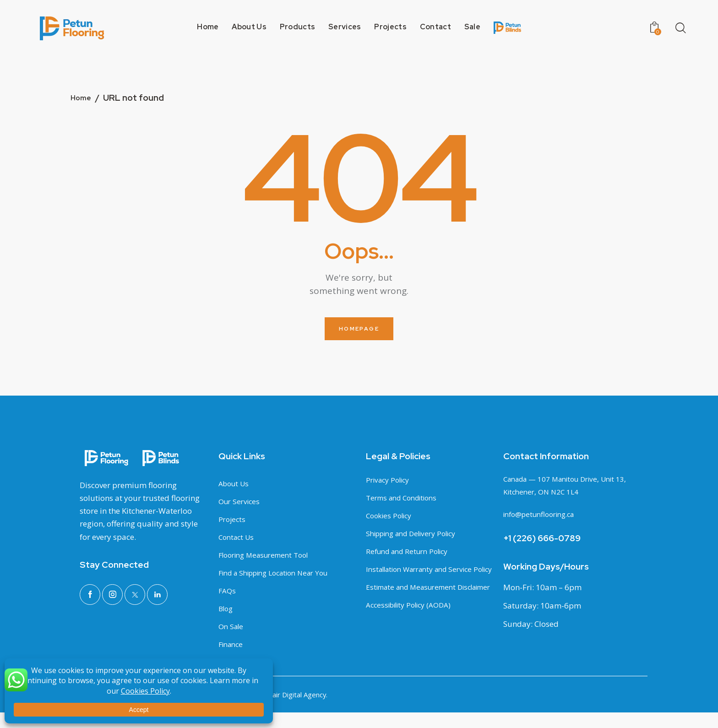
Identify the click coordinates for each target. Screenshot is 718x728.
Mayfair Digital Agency (288, 710)
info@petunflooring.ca (544, 515)
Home (83, 99)
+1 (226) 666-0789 (542, 540)
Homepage (359, 329)
